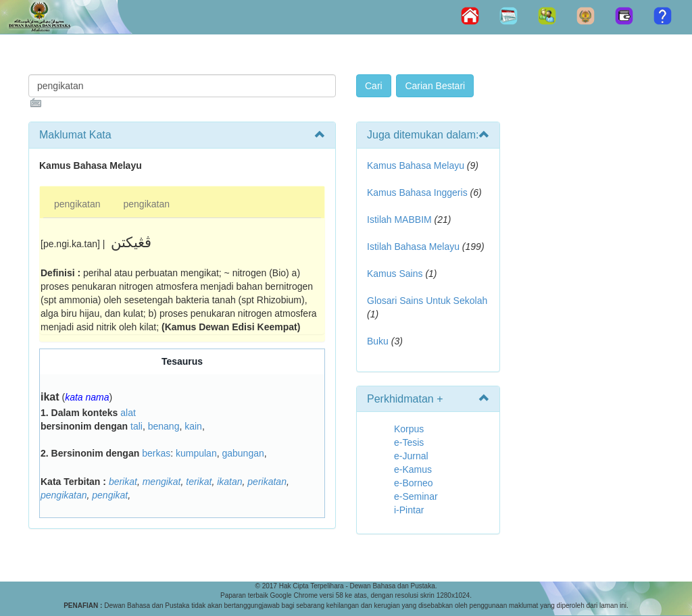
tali (137, 426)
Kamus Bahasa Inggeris (417, 192)
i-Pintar (409, 510)
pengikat (110, 495)
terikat (199, 482)
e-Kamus (413, 469)
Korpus (409, 429)
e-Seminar (416, 496)
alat (128, 413)
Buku (378, 341)
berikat (123, 482)
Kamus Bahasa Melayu (417, 165)
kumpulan (196, 453)
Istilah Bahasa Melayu (413, 247)
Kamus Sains (395, 274)
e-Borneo (414, 483)
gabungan (243, 453)
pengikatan (77, 204)
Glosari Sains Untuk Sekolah (427, 301)
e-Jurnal (411, 456)
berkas (156, 453)
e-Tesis (409, 442)
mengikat (162, 482)
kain (193, 426)
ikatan (229, 482)
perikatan (267, 482)
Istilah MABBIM (399, 220)
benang (164, 426)
